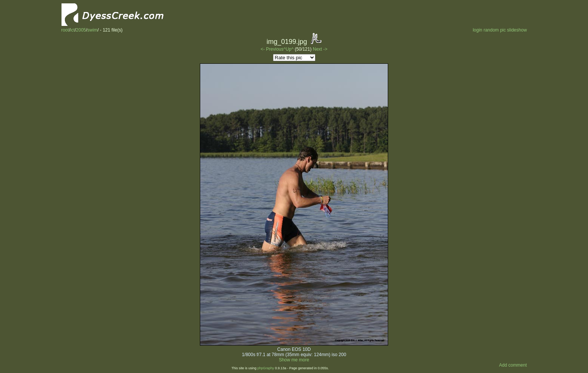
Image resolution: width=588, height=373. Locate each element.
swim (92, 30)
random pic (494, 30)
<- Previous (272, 49)
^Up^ (289, 49)
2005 (81, 30)
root (65, 30)
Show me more (294, 360)
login (478, 30)
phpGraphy (266, 368)
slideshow (517, 30)
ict (72, 30)
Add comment (513, 365)
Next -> (320, 49)
